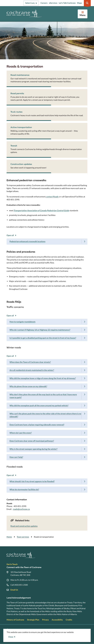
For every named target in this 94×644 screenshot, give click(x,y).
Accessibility (57, 620)
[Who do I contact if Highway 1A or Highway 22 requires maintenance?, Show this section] (47, 330)
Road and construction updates (24, 526)
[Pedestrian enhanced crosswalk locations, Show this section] (47, 242)
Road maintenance (20, 75)
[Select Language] (31, 3)
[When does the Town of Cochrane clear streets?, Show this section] (47, 362)
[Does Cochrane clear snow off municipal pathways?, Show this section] (47, 441)
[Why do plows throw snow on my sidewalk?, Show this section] (47, 386)
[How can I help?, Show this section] (47, 457)
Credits (69, 620)
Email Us (14, 590)
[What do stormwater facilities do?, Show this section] (47, 490)
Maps (79, 3)
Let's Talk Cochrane (67, 3)
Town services (23, 537)
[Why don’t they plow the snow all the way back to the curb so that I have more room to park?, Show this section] (47, 396)
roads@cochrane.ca (21, 509)
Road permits (17, 93)
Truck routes (16, 112)
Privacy (46, 620)
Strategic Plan (33, 620)
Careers (44, 3)
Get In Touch (12, 564)
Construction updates (21, 164)
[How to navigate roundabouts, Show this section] (47, 322)
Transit (14, 146)
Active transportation (21, 127)
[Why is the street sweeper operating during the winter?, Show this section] (47, 449)
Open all (10, 235)
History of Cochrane (15, 620)
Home (9, 537)
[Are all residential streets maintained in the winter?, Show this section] (47, 370)
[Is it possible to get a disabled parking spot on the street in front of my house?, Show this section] (47, 338)
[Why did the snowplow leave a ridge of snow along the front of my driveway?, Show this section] (47, 378)
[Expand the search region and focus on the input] (87, 3)
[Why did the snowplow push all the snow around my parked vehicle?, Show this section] (47, 406)
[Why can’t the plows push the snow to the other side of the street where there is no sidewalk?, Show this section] (47, 415)
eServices (53, 3)
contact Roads (52, 197)
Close (11, 637)
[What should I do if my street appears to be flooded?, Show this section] (47, 481)
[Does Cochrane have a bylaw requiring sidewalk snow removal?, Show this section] (47, 425)
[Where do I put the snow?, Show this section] (47, 433)
